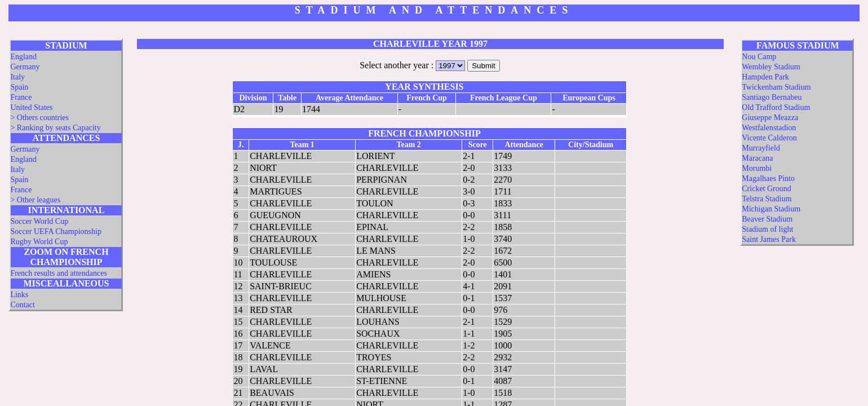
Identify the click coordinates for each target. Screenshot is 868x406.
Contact (23, 305)
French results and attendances (58, 273)
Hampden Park (765, 77)
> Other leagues (35, 200)
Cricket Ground (766, 189)
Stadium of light (767, 229)
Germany (25, 67)
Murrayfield (761, 148)
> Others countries (39, 118)
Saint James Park (769, 239)
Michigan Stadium (771, 209)
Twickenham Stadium (776, 87)
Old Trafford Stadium (776, 107)
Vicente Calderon (769, 138)
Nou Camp (759, 57)
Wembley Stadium (771, 67)
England (23, 57)
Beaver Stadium (767, 219)
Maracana (757, 158)
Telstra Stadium (767, 199)
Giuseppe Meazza (770, 118)
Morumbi (757, 168)
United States (31, 107)
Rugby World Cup (39, 242)
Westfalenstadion (769, 128)
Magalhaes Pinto (768, 178)
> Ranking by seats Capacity (55, 128)
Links (19, 295)
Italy (17, 77)
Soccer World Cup (39, 221)
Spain (19, 87)
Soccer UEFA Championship (56, 231)
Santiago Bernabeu (772, 97)
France (21, 97)
